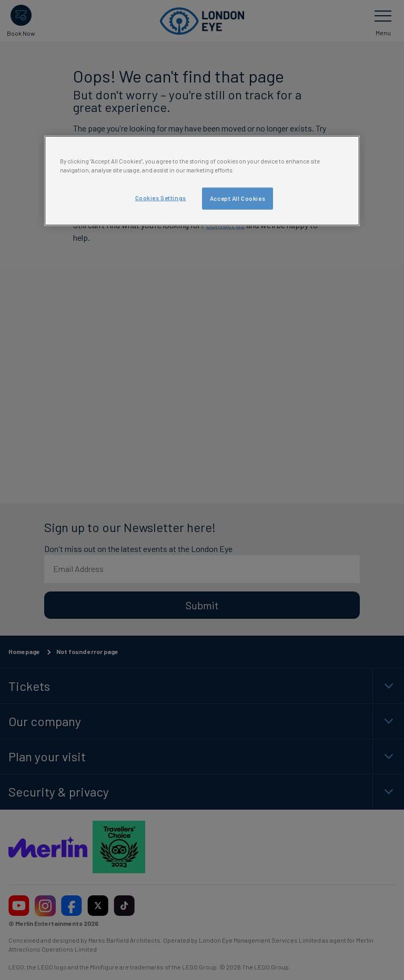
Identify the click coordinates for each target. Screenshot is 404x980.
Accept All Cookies (238, 198)
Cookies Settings (161, 197)
